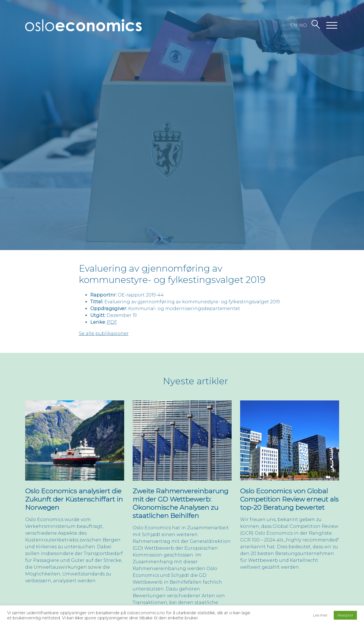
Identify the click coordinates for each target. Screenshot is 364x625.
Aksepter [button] (345, 615)
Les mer (320, 615)
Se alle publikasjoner (104, 333)
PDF (112, 322)
